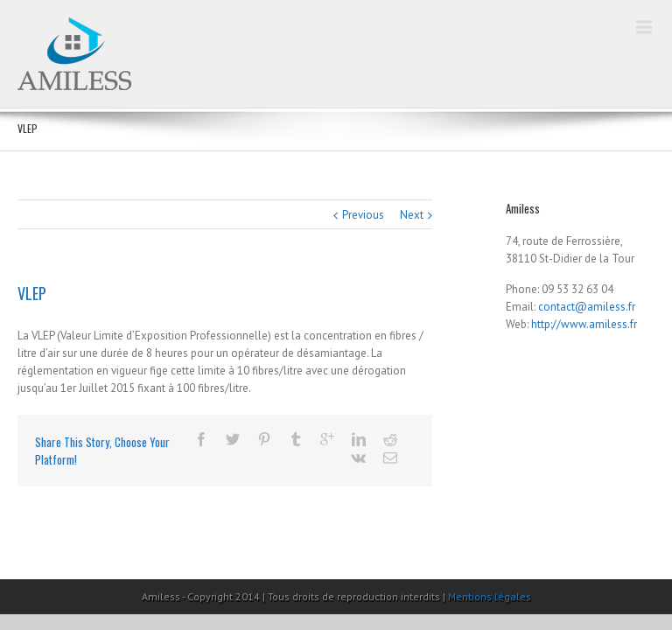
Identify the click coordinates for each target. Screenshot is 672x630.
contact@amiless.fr (587, 307)
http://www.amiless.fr (584, 324)
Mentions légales (490, 596)
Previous (363, 215)
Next (412, 215)
